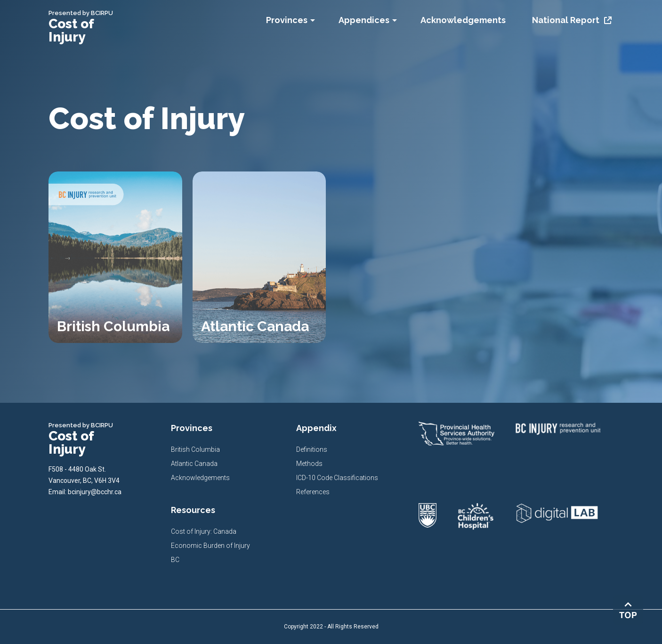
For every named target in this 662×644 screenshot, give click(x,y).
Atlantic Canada (194, 464)
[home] (91, 27)
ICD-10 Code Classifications (337, 478)
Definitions (312, 449)
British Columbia (195, 449)
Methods (309, 464)
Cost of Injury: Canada (204, 531)
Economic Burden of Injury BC (210, 553)
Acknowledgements (200, 478)
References (313, 492)
